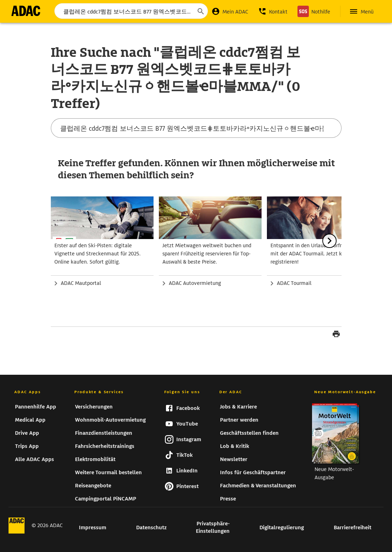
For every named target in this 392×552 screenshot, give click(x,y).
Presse (228, 499)
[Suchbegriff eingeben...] (131, 11)
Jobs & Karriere (238, 407)
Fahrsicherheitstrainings (105, 446)
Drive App (27, 433)
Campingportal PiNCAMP (106, 499)
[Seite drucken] (336, 335)
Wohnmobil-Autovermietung (110, 420)
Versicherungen (94, 407)
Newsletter (234, 459)
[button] (273, 11)
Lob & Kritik (235, 446)
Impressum (93, 527)
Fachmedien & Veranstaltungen (258, 486)
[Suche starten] (200, 11)
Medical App (30, 420)
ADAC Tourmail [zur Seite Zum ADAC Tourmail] (294, 283)
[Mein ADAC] (230, 11)
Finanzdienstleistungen (104, 433)
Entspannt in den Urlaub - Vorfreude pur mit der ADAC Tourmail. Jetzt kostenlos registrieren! (316, 254)
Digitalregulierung (282, 527)
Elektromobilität (95, 459)
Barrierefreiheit (353, 527)
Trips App (27, 446)
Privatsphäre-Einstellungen (213, 527)
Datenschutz (151, 527)
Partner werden (239, 420)
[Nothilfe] (314, 11)
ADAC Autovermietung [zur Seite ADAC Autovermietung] (195, 283)
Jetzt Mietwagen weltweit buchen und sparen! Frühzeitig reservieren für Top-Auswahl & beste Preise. (207, 254)
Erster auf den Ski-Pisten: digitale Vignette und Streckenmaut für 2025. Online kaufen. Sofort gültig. (98, 254)
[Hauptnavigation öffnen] (361, 11)
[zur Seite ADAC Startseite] (26, 11)
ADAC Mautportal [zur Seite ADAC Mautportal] (81, 283)
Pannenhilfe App (36, 407)
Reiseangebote (93, 486)
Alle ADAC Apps (34, 459)
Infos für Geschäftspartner (253, 472)
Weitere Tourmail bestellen (108, 472)
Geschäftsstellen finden (249, 433)
